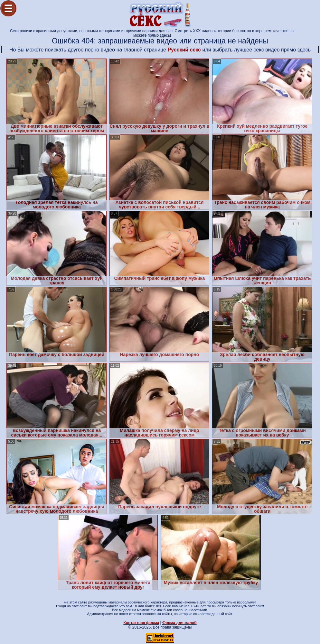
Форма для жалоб (179, 623)
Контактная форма (141, 623)
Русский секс (184, 50)
